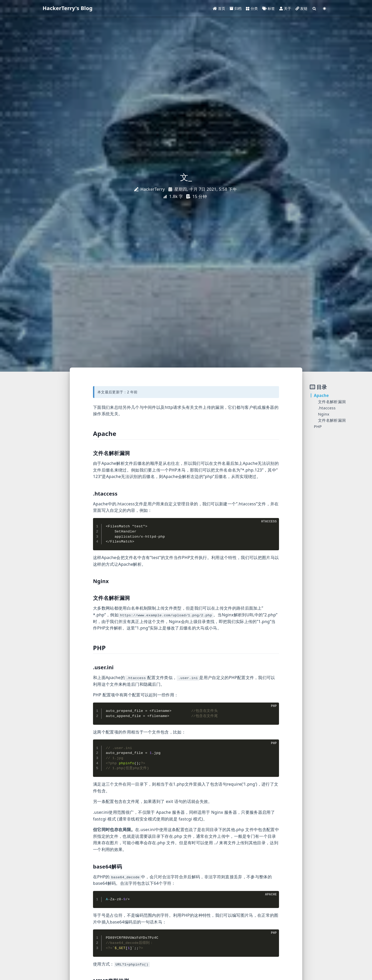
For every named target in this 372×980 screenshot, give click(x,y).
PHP (318, 426)
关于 (285, 8)
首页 (219, 8)
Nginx (324, 414)
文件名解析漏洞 (332, 402)
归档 (236, 8)
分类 (252, 8)
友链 (302, 8)
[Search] (314, 8)
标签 (269, 8)
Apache (321, 395)
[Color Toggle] (324, 8)
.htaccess (327, 408)
